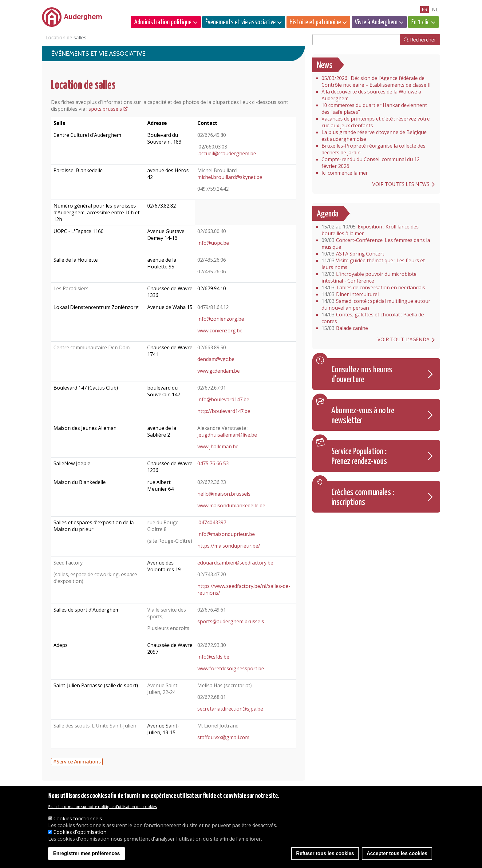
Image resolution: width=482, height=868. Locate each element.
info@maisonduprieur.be (226, 534)
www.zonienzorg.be (220, 331)
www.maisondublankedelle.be (231, 505)
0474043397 (212, 522)
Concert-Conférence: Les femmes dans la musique (376, 244)
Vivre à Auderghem (376, 22)
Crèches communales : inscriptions (363, 497)
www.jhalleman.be (218, 446)
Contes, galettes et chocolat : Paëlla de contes (373, 318)
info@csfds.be (213, 657)
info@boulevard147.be (223, 399)
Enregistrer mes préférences (87, 853)
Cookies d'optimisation (80, 832)
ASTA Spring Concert (353, 254)
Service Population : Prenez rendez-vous (359, 457)
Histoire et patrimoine (315, 22)
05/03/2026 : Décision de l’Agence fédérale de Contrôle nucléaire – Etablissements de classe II (376, 81)
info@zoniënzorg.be (221, 319)
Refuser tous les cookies (325, 853)
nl (435, 10)
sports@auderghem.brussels (231, 621)
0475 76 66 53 (213, 463)
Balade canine (345, 328)
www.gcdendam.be (219, 371)
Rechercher (423, 40)
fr (425, 10)
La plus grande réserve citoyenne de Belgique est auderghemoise (374, 136)
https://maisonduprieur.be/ (229, 546)
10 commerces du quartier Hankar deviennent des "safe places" (374, 109)
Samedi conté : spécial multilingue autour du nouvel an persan (376, 304)
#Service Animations (77, 762)
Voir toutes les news (401, 184)
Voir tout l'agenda (403, 339)
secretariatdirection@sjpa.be (230, 709)
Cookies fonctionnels (78, 818)
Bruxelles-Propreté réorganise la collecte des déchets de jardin (373, 149)
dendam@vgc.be (216, 359)
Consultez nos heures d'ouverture (362, 375)
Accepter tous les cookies (397, 853)
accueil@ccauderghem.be (227, 153)
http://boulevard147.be (224, 411)
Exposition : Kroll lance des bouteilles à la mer (370, 230)
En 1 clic (420, 22)
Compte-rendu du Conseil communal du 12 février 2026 (371, 163)
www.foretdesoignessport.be (231, 668)
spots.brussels (105, 109)
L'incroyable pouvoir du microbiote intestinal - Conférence (369, 277)
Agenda (328, 214)
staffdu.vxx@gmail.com (223, 737)
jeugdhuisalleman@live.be (227, 435)
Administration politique (163, 22)
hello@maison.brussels (224, 494)
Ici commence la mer (345, 173)
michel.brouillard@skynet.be (230, 177)
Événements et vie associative (241, 22)
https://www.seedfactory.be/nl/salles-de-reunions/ (244, 589)
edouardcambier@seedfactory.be (235, 563)
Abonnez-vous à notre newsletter (363, 416)
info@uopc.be (213, 243)
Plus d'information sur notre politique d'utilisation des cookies (103, 807)
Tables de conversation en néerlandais (373, 287)
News (325, 65)
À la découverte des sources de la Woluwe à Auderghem (371, 95)
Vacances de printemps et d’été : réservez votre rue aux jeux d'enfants (376, 122)
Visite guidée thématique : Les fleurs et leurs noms (373, 264)
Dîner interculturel (350, 294)
